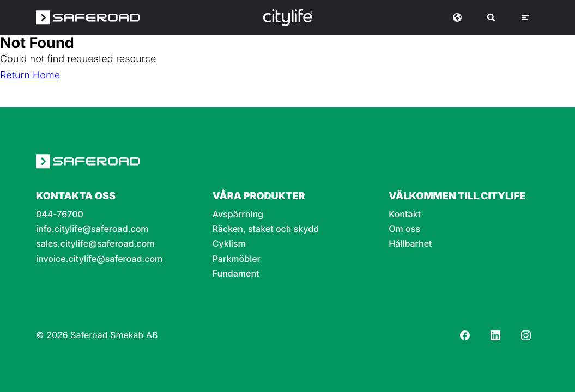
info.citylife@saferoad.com (92, 229)
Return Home (30, 75)
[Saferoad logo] (88, 17)
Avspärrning (238, 214)
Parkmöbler (237, 259)
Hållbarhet (410, 244)
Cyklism (229, 244)
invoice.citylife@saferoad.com (99, 259)
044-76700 (60, 214)
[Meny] (525, 17)
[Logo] (288, 17)
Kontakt (405, 214)
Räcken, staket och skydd (266, 229)
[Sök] (491, 17)
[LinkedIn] (495, 335)
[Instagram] (526, 335)
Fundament (236, 274)
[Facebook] (465, 335)
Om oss (404, 229)
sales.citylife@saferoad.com (95, 244)
